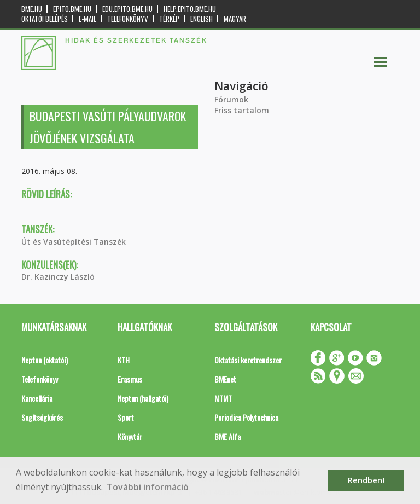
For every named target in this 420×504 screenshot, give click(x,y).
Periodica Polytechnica (246, 417)
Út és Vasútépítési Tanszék (74, 242)
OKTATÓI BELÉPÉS (45, 19)
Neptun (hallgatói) (143, 398)
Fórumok (231, 99)
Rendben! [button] (366, 480)
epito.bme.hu (72, 9)
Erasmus (130, 379)
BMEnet (225, 379)
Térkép (169, 19)
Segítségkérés (42, 417)
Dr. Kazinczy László (58, 277)
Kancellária (37, 398)
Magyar (235, 19)
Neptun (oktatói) (45, 360)
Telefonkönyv (128, 19)
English (202, 19)
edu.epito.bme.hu (127, 9)
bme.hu (32, 9)
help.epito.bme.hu (190, 9)
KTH (124, 360)
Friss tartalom (242, 110)
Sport (126, 417)
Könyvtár (130, 436)
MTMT (223, 398)
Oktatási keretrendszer (248, 360)
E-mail (87, 19)
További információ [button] (148, 487)
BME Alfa (227, 436)
